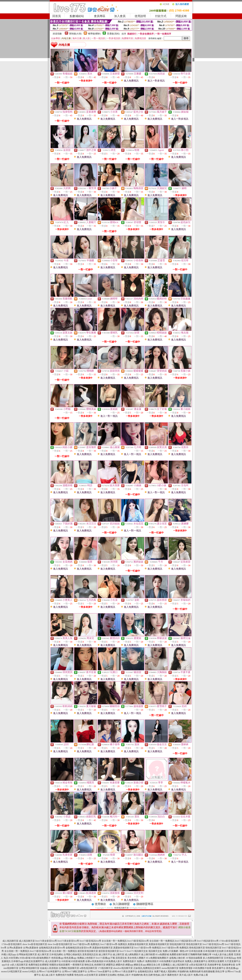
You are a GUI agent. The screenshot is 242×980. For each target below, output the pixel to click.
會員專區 (100, 16)
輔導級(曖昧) (95, 34)
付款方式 (161, 16)
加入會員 (120, 16)
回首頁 (57, 16)
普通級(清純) (113, 34)
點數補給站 (77, 16)
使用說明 (140, 16)
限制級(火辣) (76, 34)
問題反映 (181, 16)
